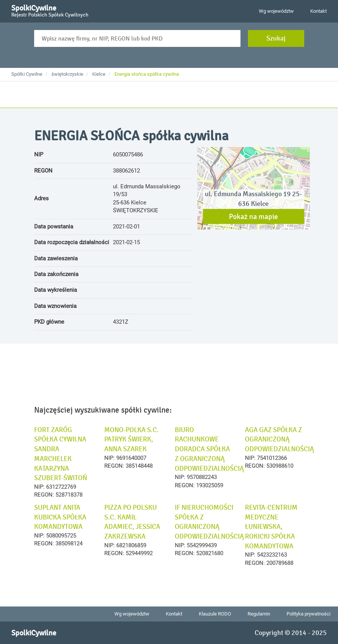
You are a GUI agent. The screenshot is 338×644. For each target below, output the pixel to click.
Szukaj (276, 38)
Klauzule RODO (215, 614)
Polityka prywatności (309, 614)
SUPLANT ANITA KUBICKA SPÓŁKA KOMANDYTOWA (60, 517)
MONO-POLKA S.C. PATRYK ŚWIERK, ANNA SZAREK (131, 439)
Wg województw (276, 11)
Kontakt (318, 11)
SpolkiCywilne (50, 10)
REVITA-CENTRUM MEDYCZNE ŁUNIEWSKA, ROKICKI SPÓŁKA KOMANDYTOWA (271, 527)
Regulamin (259, 614)
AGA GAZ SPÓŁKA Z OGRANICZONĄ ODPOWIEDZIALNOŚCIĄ (279, 439)
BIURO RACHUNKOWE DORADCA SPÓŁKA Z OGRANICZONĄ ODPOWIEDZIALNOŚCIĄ (209, 449)
